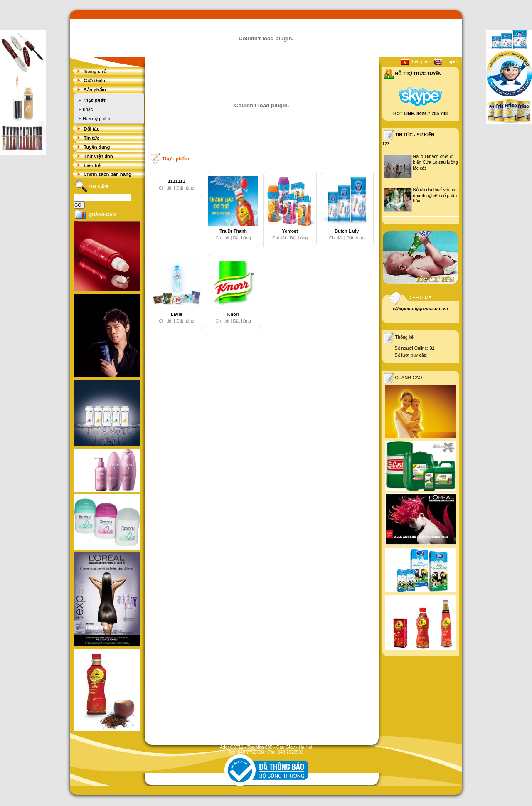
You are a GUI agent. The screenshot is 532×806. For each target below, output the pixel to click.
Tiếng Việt (421, 62)
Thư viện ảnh (98, 156)
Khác (88, 109)
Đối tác (91, 129)
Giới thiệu (94, 81)
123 (386, 144)
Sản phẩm (95, 90)
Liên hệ (92, 165)
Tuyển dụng (97, 147)
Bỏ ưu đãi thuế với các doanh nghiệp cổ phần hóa (435, 195)
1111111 (177, 181)
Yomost (290, 231)
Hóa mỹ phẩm (96, 118)
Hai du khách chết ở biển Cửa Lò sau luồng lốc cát (436, 162)
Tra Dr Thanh (233, 231)
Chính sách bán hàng (107, 174)
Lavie (176, 314)
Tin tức (91, 138)
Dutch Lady (347, 231)
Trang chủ (95, 71)
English (452, 62)
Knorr (233, 314)
